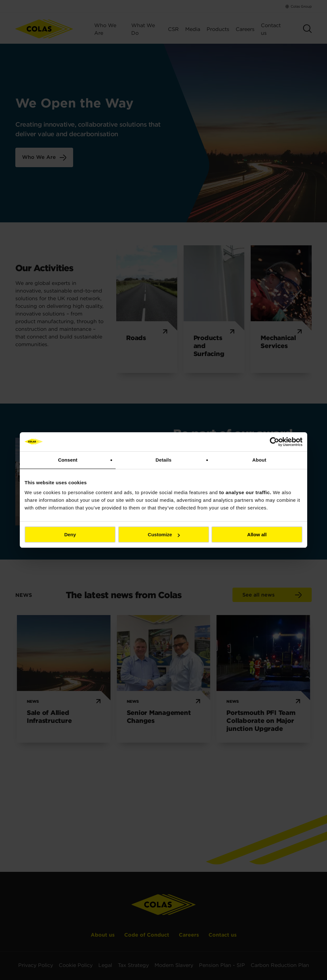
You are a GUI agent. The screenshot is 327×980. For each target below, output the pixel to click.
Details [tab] (163, 460)
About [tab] (259, 460)
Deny (70, 535)
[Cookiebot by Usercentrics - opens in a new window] (274, 442)
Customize (164, 535)
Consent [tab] (68, 460)
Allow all (257, 535)
